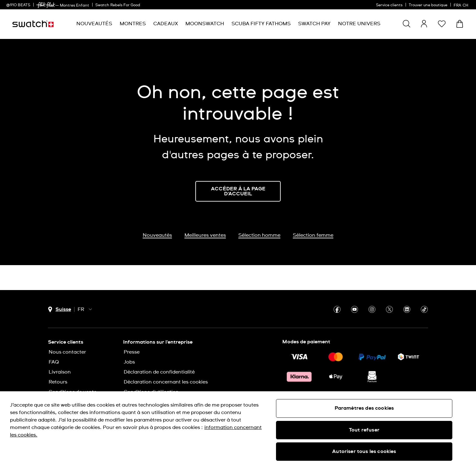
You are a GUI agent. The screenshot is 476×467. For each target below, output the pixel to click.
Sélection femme (313, 235)
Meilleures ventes (205, 235)
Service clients (389, 5)
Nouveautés (157, 235)
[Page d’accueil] (33, 24)
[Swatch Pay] (314, 24)
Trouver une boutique (428, 5)
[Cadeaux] (166, 24)
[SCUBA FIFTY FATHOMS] (261, 24)
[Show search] (407, 24)
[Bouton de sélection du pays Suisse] (60, 310)
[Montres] (133, 24)
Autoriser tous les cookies (364, 451)
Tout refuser (364, 430)
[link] (46, 5)
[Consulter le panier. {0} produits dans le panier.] (460, 24)
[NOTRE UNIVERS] (359, 24)
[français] (462, 5)
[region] (238, 429)
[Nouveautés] (94, 24)
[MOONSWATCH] (205, 24)
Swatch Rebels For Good (118, 5)
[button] (442, 24)
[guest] (424, 24)
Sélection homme (259, 235)
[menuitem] (94, 24)
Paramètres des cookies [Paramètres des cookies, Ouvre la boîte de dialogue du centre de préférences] (364, 408)
